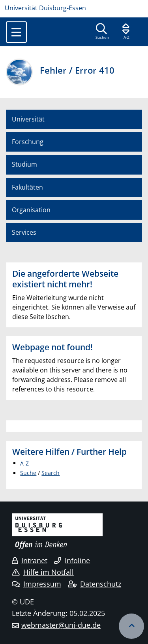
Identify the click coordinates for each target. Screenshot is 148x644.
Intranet (30, 560)
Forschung (28, 142)
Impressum (37, 584)
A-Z (24, 463)
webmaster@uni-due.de (61, 625)
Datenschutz (95, 584)
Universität (28, 119)
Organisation (31, 210)
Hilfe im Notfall (43, 572)
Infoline (72, 560)
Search (51, 473)
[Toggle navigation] (16, 32)
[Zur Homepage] (74, 8)
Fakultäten (27, 187)
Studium (24, 164)
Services (24, 232)
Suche (28, 473)
